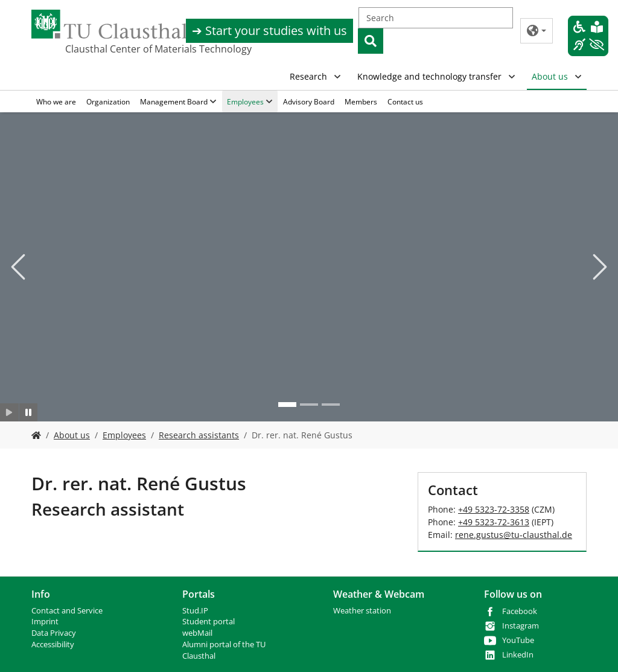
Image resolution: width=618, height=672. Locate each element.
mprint (46, 622)
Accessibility (53, 645)
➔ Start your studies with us (269, 30)
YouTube (518, 640)
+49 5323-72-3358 (494, 509)
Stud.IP (195, 611)
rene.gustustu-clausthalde (514, 535)
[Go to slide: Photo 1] (287, 405)
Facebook (520, 611)
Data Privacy (54, 633)
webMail (197, 633)
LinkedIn (518, 655)
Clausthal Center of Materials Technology (126, 49)
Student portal (209, 622)
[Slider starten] (9, 412)
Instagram (521, 626)
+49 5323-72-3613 (494, 522)
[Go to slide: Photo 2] (309, 405)
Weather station (362, 611)
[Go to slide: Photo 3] (331, 405)
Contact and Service (67, 611)
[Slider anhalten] (29, 412)
